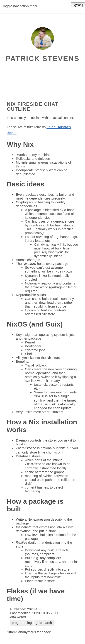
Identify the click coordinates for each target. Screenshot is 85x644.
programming (22, 624)
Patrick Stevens (43, 59)
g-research (44, 624)
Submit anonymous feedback (29, 633)
